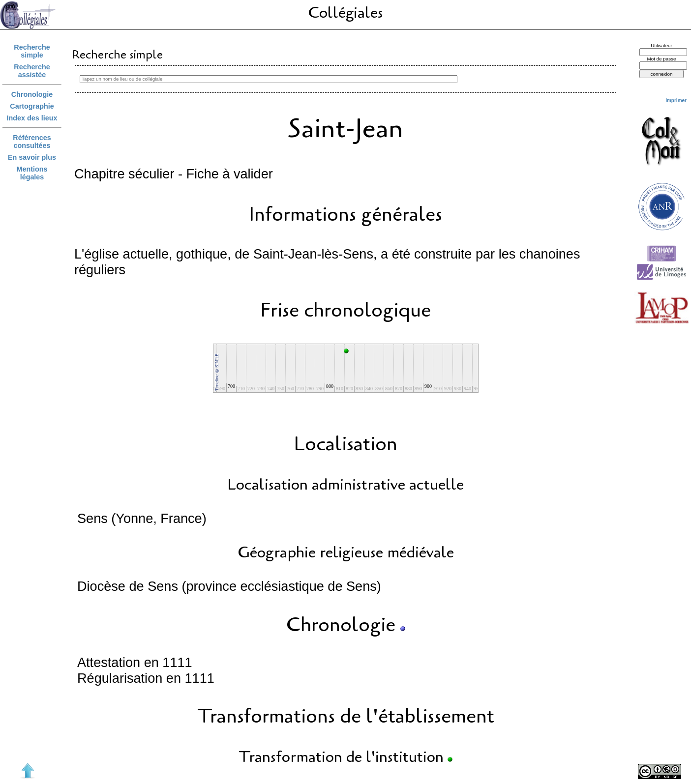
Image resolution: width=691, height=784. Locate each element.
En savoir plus (32, 157)
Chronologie (32, 94)
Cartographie (32, 106)
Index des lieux (32, 118)
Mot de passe (661, 59)
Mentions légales (32, 173)
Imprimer (676, 101)
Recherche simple (32, 51)
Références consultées (32, 142)
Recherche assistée (32, 71)
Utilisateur (661, 45)
